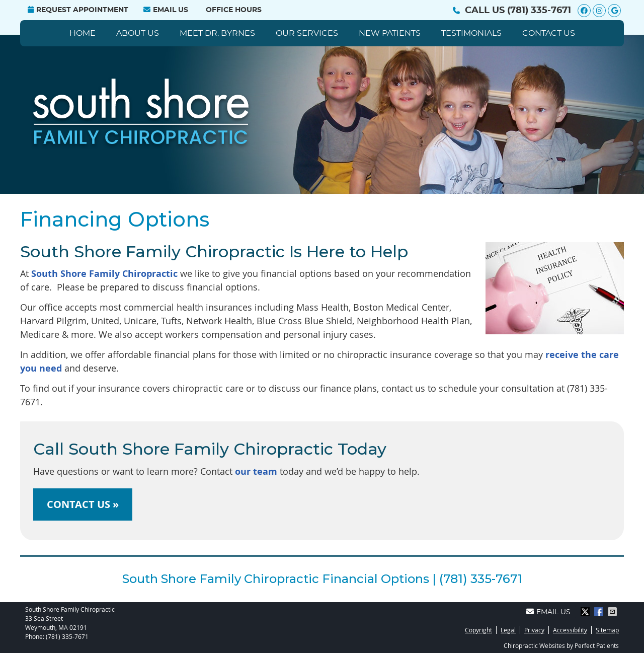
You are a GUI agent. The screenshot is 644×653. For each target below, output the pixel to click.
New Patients (390, 33)
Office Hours (234, 10)
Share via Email (613, 612)
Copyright (478, 630)
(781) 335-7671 (539, 11)
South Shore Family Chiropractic (104, 274)
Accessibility (570, 630)
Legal (508, 630)
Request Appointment (78, 10)
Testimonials (471, 33)
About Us (138, 33)
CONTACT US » (83, 504)
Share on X (586, 612)
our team (256, 471)
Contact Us (549, 33)
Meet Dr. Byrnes (217, 33)
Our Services (307, 33)
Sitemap (607, 630)
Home (83, 33)
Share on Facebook (600, 612)
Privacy (534, 630)
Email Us (166, 10)
